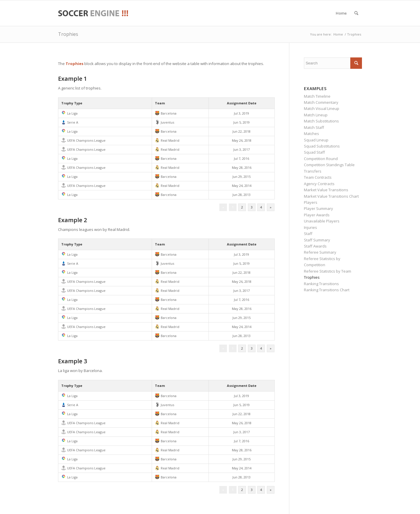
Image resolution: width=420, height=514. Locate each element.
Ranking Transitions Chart (327, 290)
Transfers (313, 171)
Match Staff (314, 127)
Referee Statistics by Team (328, 271)
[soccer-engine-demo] (93, 13)
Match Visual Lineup (322, 108)
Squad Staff (314, 152)
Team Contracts (318, 177)
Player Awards (317, 215)
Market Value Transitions (326, 190)
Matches (311, 134)
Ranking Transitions (321, 284)
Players (311, 202)
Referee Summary (320, 252)
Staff (308, 234)
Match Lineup (316, 115)
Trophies (68, 34)
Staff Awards (315, 246)
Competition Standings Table (329, 165)
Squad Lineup (316, 140)
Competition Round (321, 159)
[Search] (356, 13)
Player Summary (318, 208)
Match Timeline (317, 96)
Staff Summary (317, 240)
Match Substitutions (321, 121)
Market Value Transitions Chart (331, 196)
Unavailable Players (322, 221)
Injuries (310, 227)
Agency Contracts (319, 184)
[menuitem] (341, 13)
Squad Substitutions (322, 146)
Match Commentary (321, 102)
